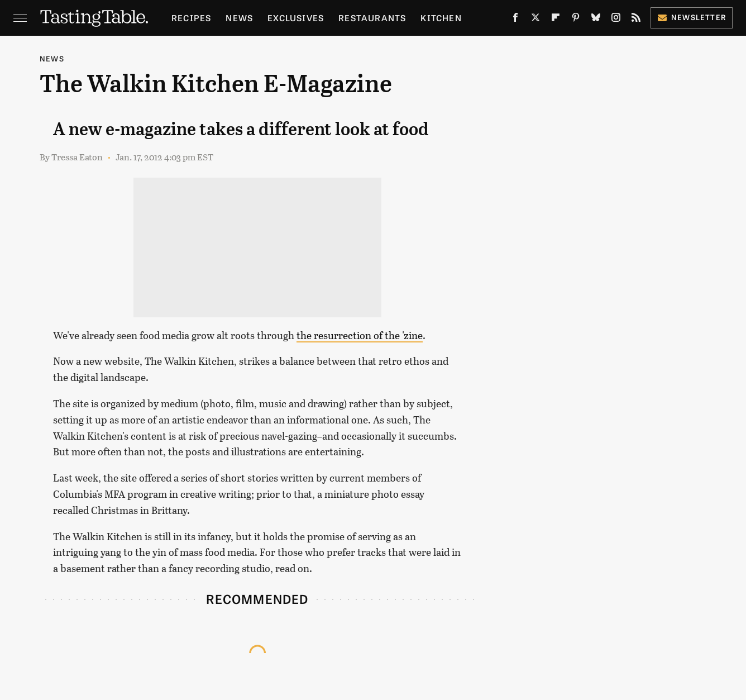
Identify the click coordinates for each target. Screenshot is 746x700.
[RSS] (636, 20)
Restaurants (372, 18)
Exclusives (296, 18)
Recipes (191, 18)
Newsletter (692, 17)
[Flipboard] (556, 20)
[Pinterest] (576, 20)
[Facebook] (515, 20)
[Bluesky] (596, 20)
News (239, 18)
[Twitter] (535, 20)
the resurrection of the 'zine (360, 335)
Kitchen (441, 18)
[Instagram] (616, 20)
